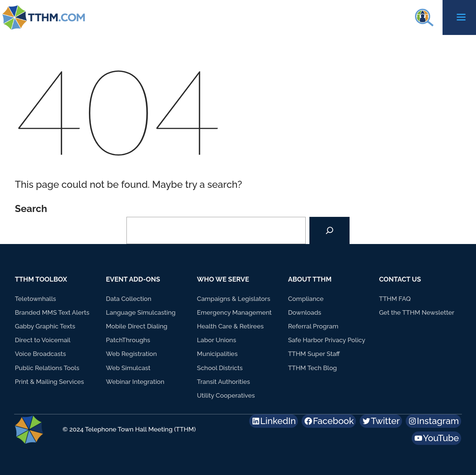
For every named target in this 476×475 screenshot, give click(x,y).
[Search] (329, 230)
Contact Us (400, 279)
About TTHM (310, 279)
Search (31, 209)
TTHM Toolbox (41, 279)
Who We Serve (223, 279)
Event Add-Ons (133, 279)
